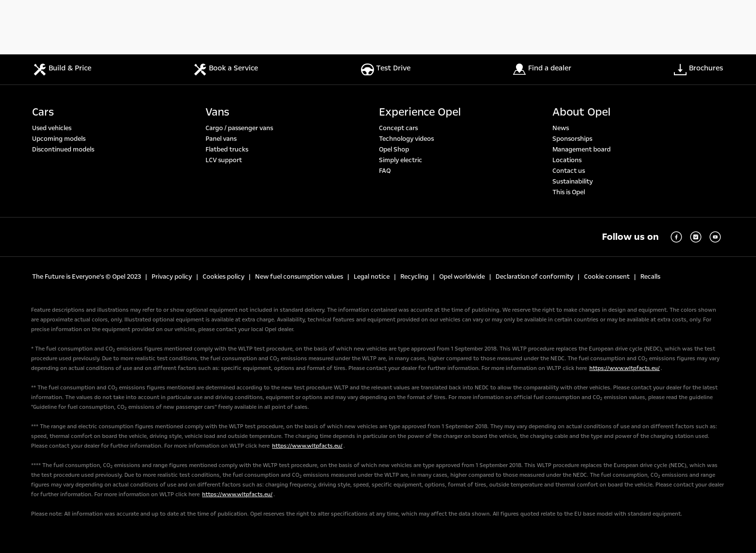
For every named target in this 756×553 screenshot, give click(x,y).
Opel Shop (394, 150)
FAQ (385, 171)
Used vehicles (52, 128)
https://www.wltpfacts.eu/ (625, 368)
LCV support (224, 160)
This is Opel (569, 192)
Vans (217, 112)
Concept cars (398, 128)
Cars (43, 112)
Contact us (569, 171)
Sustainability (573, 182)
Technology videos (406, 139)
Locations (567, 160)
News (561, 128)
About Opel (582, 112)
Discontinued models (63, 150)
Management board (582, 150)
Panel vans (221, 139)
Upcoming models (59, 139)
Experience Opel (420, 112)
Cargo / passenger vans (239, 128)
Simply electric (401, 160)
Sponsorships (572, 139)
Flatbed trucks (227, 150)
